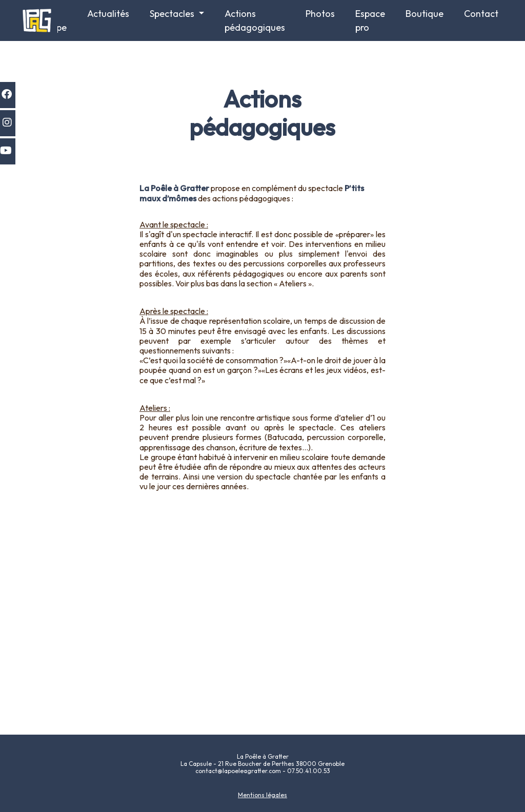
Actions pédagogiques (255, 20)
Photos (320, 14)
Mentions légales (262, 795)
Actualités (108, 14)
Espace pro (370, 20)
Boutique (425, 14)
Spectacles (173, 14)
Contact (481, 14)
